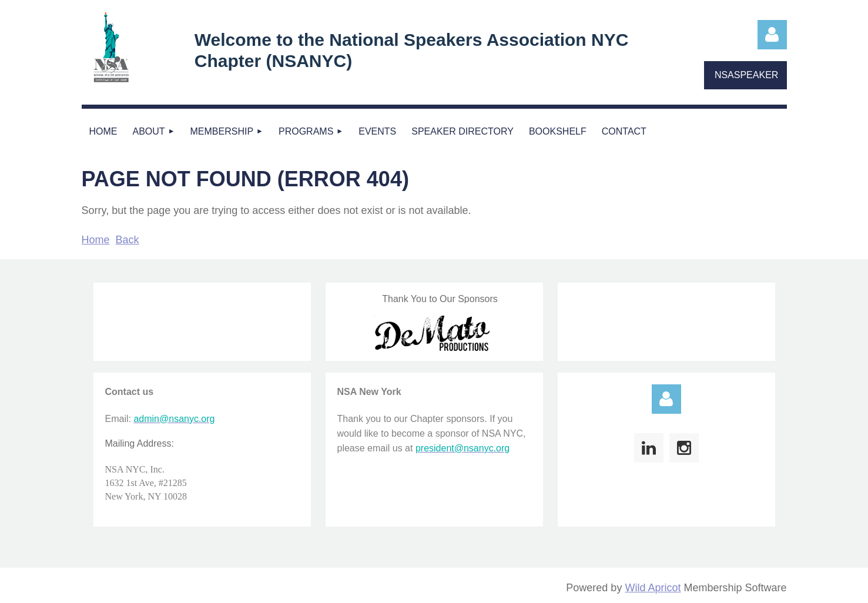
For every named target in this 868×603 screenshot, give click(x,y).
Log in (772, 35)
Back (128, 240)
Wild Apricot (653, 588)
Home (96, 240)
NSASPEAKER (746, 75)
